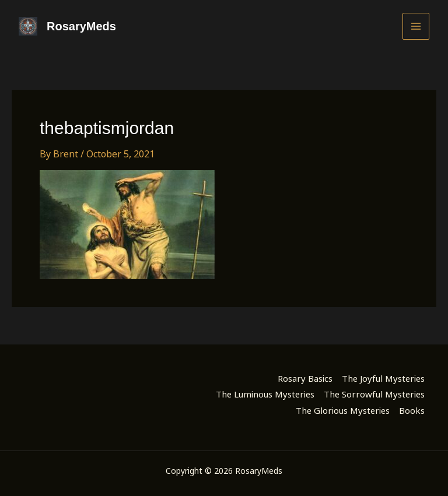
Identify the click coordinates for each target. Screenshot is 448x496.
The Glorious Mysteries (343, 410)
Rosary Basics (305, 378)
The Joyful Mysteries (383, 378)
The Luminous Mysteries (265, 394)
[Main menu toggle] (416, 26)
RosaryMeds (81, 26)
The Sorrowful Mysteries (374, 394)
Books (412, 410)
